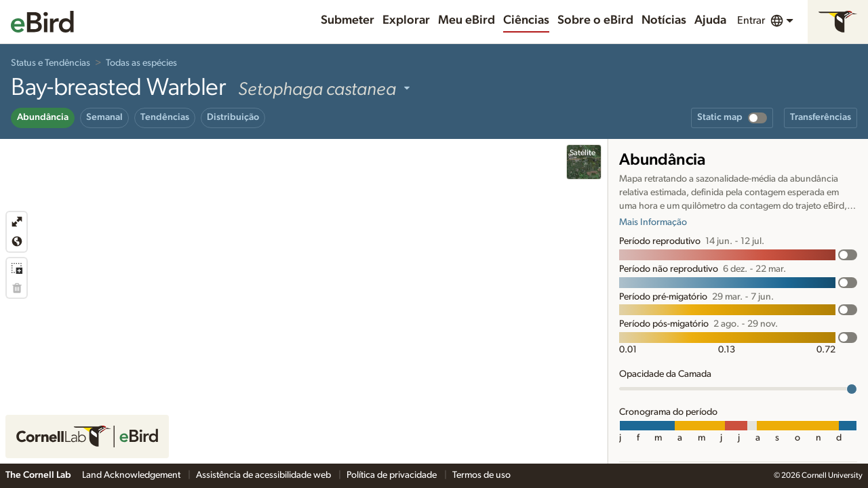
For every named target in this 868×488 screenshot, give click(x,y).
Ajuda (710, 20)
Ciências (526, 20)
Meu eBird (467, 20)
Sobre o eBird (595, 20)
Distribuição (233, 117)
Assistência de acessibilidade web (264, 475)
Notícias (664, 20)
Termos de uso (481, 475)
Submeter (348, 20)
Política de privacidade (393, 475)
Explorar (406, 20)
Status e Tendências (51, 63)
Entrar (751, 20)
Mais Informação (653, 222)
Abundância (43, 117)
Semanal (104, 117)
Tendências (165, 117)
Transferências (821, 117)
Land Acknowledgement (132, 475)
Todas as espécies (141, 63)
